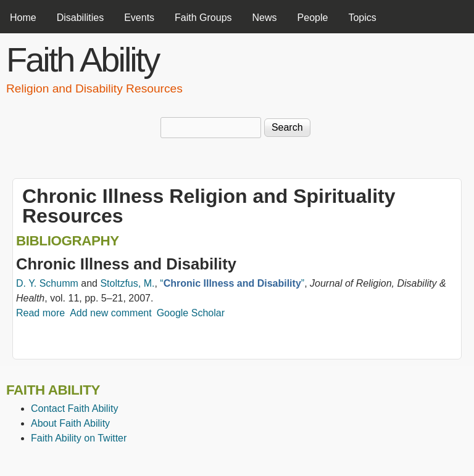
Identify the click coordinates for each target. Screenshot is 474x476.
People (313, 18)
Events (139, 18)
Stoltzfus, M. (127, 283)
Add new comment (111, 313)
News (265, 18)
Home (23, 18)
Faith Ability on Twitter (79, 438)
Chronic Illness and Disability (126, 264)
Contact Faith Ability (74, 408)
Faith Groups (203, 18)
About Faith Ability (70, 423)
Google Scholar (191, 313)
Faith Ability (82, 59)
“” (232, 283)
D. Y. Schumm (47, 283)
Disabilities (80, 18)
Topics (362, 18)
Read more (40, 313)
